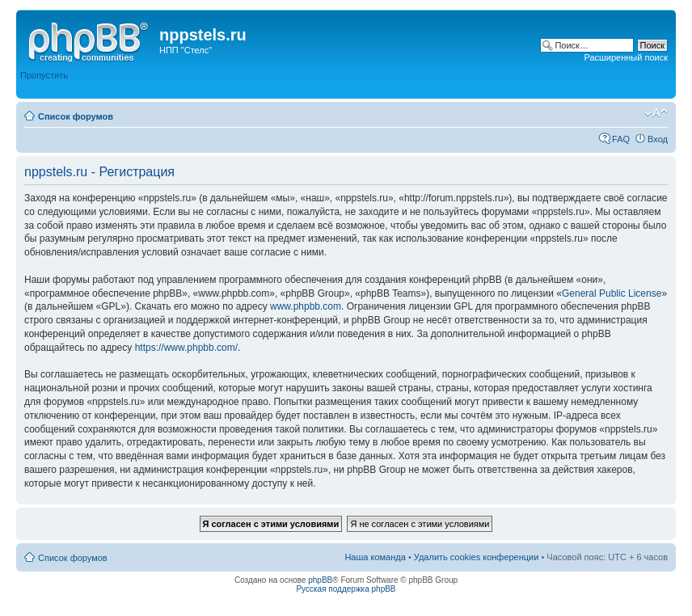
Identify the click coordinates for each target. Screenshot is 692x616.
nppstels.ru (203, 35)
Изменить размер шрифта (656, 113)
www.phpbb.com (306, 306)
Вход (658, 139)
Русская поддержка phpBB (346, 589)
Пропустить (44, 75)
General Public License (612, 293)
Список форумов (76, 116)
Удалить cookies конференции (477, 557)
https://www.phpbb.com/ (186, 348)
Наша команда (375, 557)
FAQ (621, 139)
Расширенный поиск (626, 57)
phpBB (320, 580)
